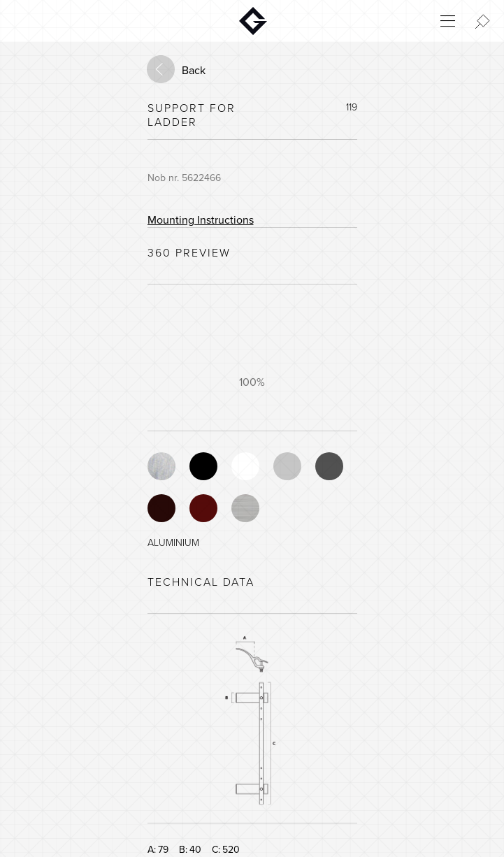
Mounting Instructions (201, 220)
